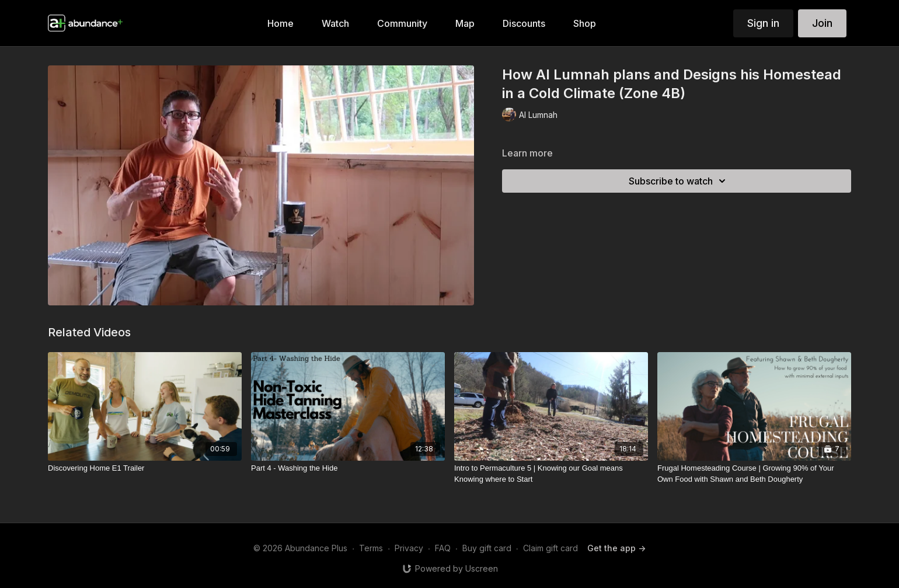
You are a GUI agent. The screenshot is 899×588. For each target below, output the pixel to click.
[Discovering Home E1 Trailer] (145, 468)
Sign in (763, 23)
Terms (371, 548)
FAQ (443, 548)
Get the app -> (616, 548)
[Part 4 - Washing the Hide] (348, 468)
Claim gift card (550, 548)
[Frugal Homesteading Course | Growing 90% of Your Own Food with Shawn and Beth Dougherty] (754, 474)
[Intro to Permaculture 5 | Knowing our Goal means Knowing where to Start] (551, 474)
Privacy (409, 548)
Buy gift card (487, 548)
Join (822, 23)
